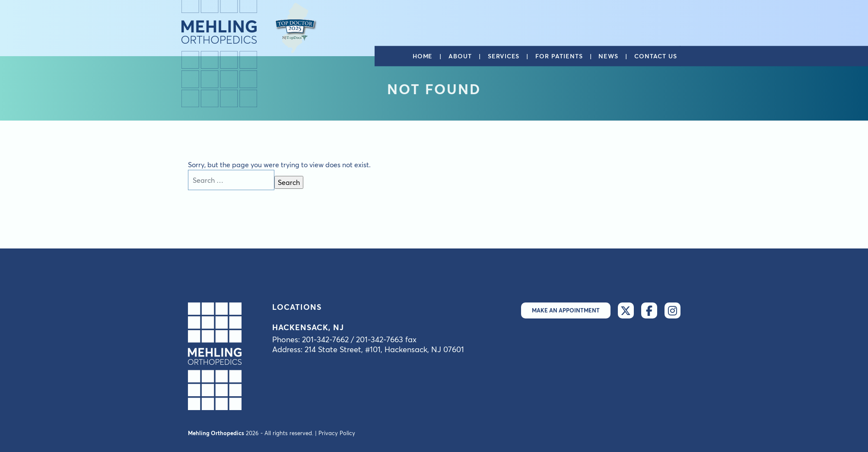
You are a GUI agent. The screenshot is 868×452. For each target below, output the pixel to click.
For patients (559, 56)
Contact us (655, 56)
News (608, 56)
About (460, 56)
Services (504, 56)
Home (423, 56)
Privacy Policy (337, 433)
